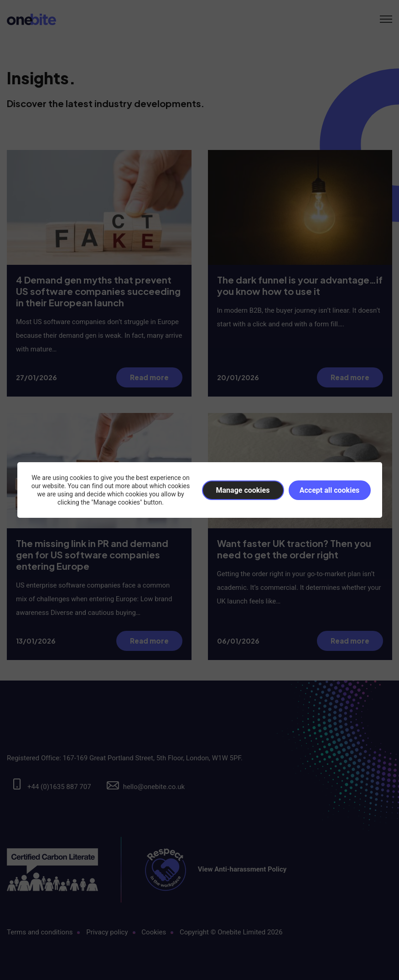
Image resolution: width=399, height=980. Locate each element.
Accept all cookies (330, 490)
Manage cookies (243, 490)
